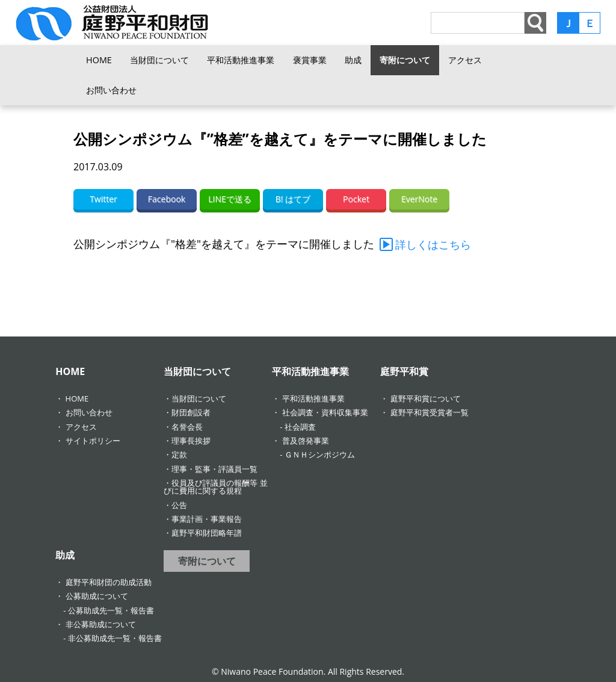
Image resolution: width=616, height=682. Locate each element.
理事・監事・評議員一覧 (214, 469)
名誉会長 (187, 427)
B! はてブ (293, 199)
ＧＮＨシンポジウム (320, 454)
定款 (179, 454)
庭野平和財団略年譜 (207, 533)
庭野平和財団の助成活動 (109, 582)
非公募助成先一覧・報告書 (115, 638)
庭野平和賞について (426, 398)
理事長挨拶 (191, 441)
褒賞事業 (310, 60)
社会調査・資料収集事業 (325, 412)
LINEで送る (230, 199)
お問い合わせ (111, 90)
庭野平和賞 (404, 371)
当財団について (159, 60)
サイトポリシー (93, 441)
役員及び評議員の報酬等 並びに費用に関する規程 (215, 487)
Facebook (167, 199)
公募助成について (97, 596)
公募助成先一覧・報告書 (111, 610)
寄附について (405, 60)
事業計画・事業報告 (207, 519)
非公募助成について (101, 624)
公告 (179, 505)
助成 (353, 60)
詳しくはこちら (433, 244)
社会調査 (300, 427)
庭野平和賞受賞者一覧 (430, 412)
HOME (99, 60)
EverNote (419, 199)
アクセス (465, 60)
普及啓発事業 (306, 441)
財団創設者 (191, 412)
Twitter (103, 199)
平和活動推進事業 (241, 60)
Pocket (356, 199)
